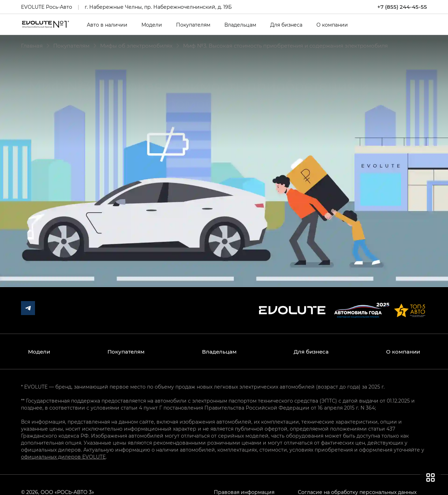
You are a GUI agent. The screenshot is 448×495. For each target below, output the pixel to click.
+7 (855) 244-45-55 (402, 7)
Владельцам (240, 25)
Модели (152, 25)
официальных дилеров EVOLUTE (63, 457)
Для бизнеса (286, 25)
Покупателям (193, 25)
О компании (332, 25)
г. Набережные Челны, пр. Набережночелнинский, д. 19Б (158, 7)
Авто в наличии (107, 25)
